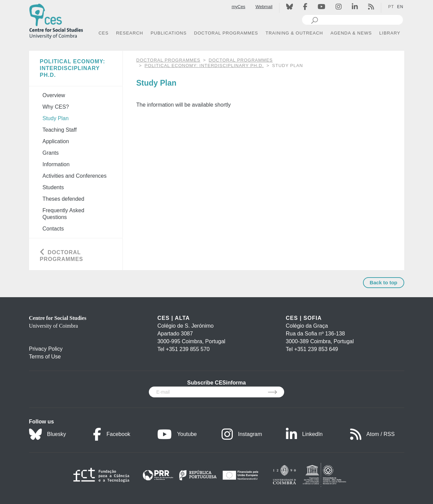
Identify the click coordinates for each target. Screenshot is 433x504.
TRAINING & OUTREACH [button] (294, 33)
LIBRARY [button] (390, 33)
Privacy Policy (46, 349)
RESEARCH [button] (130, 33)
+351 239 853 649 (316, 349)
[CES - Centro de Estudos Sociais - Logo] (56, 20)
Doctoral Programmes (241, 60)
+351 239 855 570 (188, 349)
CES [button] (104, 33)
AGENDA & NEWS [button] (351, 33)
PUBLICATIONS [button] (168, 33)
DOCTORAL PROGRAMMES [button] (226, 33)
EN (400, 7)
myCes (238, 7)
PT (391, 7)
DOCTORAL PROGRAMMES (168, 60)
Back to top (384, 282)
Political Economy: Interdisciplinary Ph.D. (204, 65)
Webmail (264, 7)
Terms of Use (45, 357)
